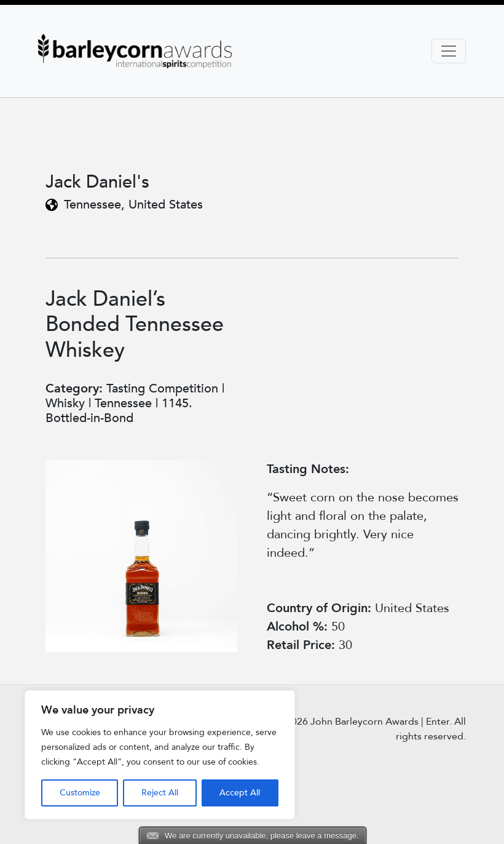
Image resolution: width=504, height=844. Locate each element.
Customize (80, 793)
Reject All (160, 793)
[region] (160, 755)
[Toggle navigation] (449, 51)
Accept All (240, 793)
